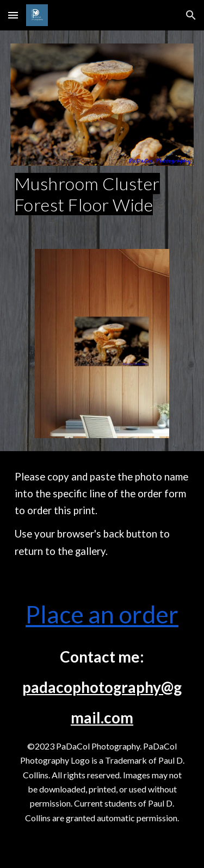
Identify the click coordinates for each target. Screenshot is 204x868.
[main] (102, 194)
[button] (13, 15)
